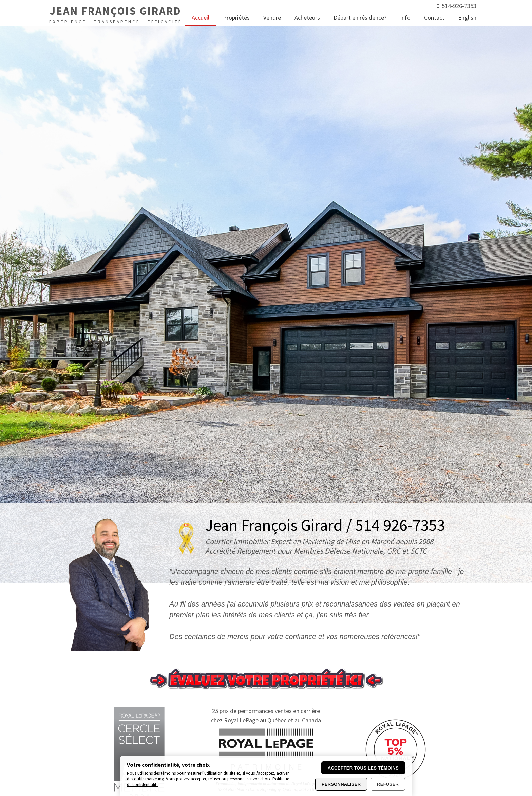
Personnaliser (341, 784)
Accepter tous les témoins (363, 768)
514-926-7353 (459, 6)
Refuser (388, 784)
